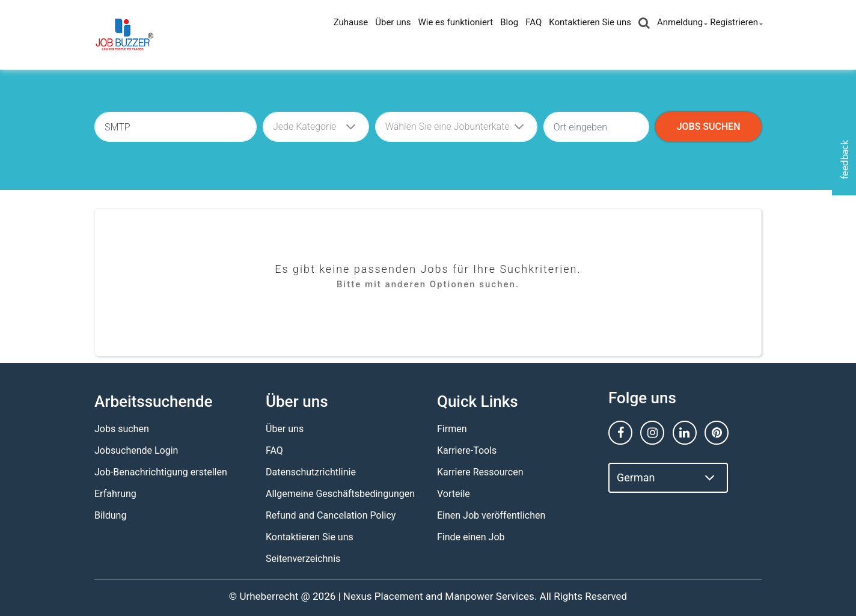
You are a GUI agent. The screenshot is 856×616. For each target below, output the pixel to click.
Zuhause (351, 22)
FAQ (533, 22)
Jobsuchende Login (136, 450)
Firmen (452, 429)
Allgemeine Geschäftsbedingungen (340, 494)
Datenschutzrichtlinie (311, 472)
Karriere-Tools (467, 450)
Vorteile (454, 494)
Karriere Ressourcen (480, 472)
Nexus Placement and (393, 596)
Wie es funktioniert (455, 22)
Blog (509, 22)
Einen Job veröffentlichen (491, 515)
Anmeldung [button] (680, 22)
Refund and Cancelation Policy (331, 515)
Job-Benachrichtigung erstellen (161, 472)
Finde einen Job (471, 537)
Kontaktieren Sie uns (590, 22)
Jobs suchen (122, 429)
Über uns (393, 22)
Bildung (110, 515)
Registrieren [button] (734, 22)
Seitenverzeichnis (303, 559)
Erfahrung (115, 494)
